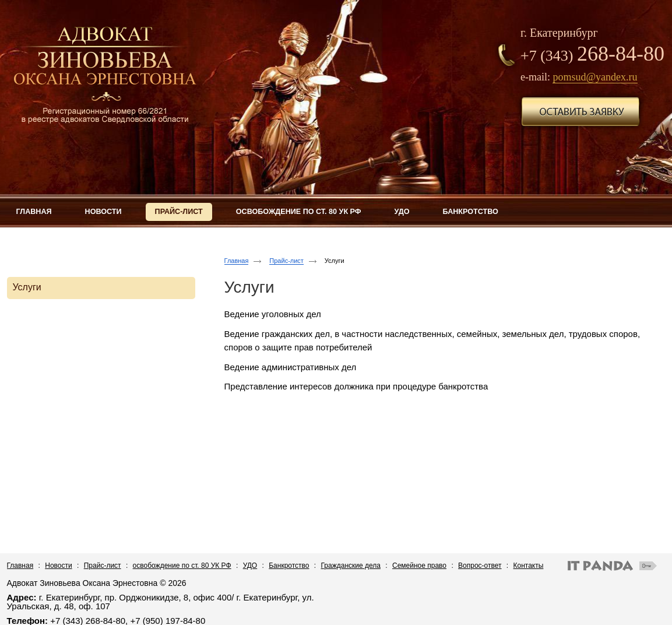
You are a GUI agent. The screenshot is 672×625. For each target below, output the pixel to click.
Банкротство (289, 566)
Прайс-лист (286, 261)
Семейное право (419, 566)
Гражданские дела (351, 566)
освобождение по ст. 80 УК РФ (182, 566)
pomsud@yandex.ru (595, 77)
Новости (58, 566)
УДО (250, 566)
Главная (237, 261)
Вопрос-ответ (480, 566)
